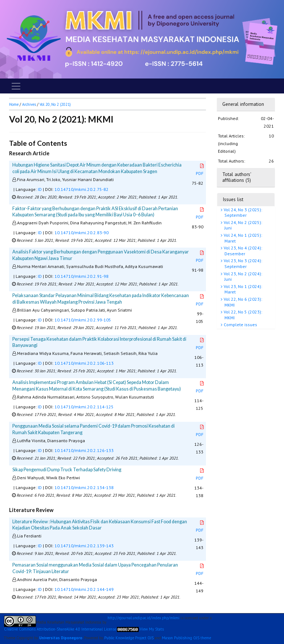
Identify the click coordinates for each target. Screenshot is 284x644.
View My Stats (152, 629)
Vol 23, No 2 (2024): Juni (242, 277)
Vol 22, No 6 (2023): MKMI (242, 302)
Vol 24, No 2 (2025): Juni (242, 225)
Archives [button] (29, 104)
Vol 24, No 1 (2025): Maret (242, 238)
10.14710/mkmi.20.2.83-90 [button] (82, 233)
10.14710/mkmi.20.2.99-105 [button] (83, 320)
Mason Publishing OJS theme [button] (186, 638)
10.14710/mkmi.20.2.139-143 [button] (84, 546)
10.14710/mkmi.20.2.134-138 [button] (84, 487)
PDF (200, 170)
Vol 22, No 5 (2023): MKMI (242, 315)
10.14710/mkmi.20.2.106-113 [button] (84, 363)
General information (243, 104)
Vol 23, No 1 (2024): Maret (242, 289)
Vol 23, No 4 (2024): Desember (242, 251)
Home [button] (14, 104)
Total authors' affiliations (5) (237, 177)
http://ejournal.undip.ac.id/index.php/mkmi (143, 618)
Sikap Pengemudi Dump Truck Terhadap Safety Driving (67, 470)
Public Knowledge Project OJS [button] (129, 638)
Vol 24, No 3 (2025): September (242, 213)
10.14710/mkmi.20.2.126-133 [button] (84, 450)
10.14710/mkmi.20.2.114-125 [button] (84, 407)
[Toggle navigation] (16, 86)
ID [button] (40, 189)
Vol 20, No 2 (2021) (55, 104)
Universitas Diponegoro (61, 638)
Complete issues (240, 325)
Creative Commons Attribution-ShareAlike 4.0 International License (60, 629)
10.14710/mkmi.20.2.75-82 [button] (82, 189)
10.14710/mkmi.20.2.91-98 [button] (82, 276)
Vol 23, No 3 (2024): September (242, 263)
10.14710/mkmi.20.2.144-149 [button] (84, 589)
